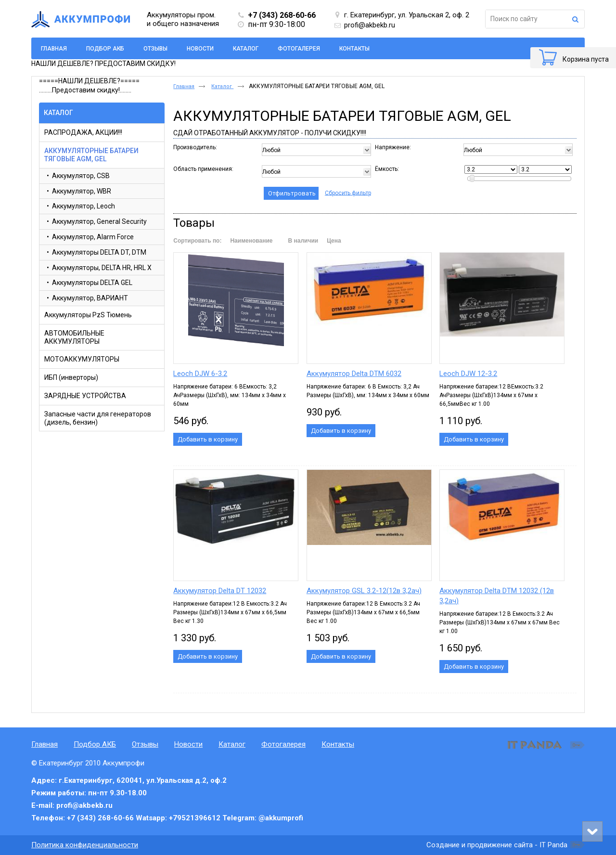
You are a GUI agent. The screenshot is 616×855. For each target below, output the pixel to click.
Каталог (58, 113)
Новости (188, 744)
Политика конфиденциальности (85, 845)
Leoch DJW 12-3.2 (468, 374)
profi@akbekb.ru (370, 25)
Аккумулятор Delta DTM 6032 (354, 374)
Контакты (338, 744)
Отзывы (145, 744)
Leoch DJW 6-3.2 (200, 374)
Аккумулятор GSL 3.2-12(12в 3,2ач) (364, 591)
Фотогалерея (283, 744)
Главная (184, 86)
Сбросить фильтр (348, 193)
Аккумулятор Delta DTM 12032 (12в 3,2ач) (497, 596)
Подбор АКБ (95, 744)
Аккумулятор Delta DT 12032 (220, 591)
